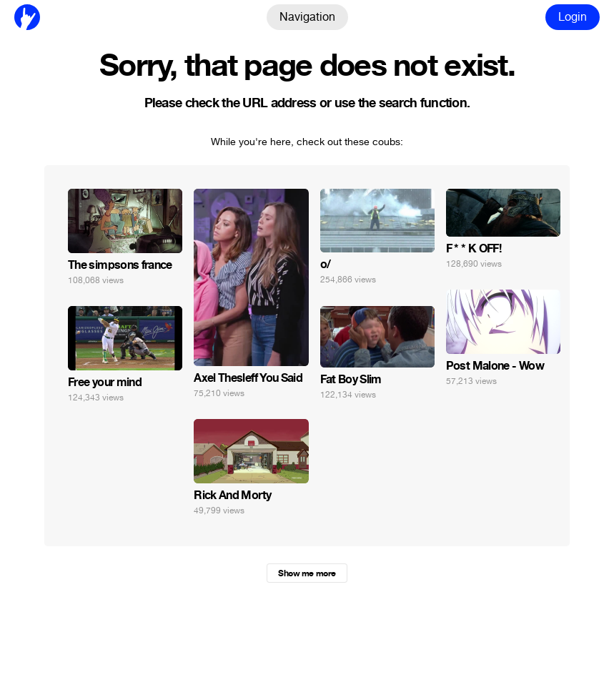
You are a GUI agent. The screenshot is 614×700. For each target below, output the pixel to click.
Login (573, 17)
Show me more (307, 573)
